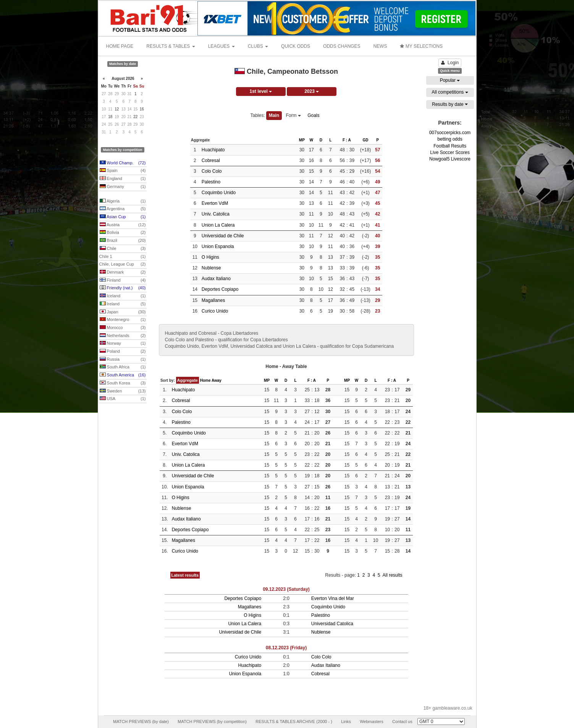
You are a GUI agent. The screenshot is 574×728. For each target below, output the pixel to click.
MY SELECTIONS (421, 46)
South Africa (123, 367)
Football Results (450, 146)
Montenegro (123, 320)
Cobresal (211, 161)
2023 (312, 91)
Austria (123, 225)
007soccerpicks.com (450, 133)
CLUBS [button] (258, 46)
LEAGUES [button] (222, 46)
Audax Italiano (216, 279)
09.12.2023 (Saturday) (286, 589)
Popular (450, 80)
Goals (313, 115)
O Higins (210, 257)
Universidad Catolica (332, 624)
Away (217, 380)
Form (293, 115)
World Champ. (123, 163)
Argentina (123, 209)
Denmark (123, 272)
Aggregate (188, 380)
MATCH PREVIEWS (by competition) (212, 722)
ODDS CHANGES (342, 46)
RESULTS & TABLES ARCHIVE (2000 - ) (294, 722)
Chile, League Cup (123, 264)
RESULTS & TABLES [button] (171, 46)
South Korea (123, 383)
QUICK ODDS (296, 46)
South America (123, 375)
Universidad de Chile (223, 236)
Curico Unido (215, 311)
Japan (123, 312)
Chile (123, 249)
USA (123, 399)
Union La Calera (218, 225)
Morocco (123, 328)
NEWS (380, 46)
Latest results (185, 575)
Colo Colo (212, 171)
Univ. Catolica (216, 214)
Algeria (123, 201)
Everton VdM (215, 203)
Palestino (211, 182)
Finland (123, 280)
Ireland (123, 304)
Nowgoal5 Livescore (450, 159)
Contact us (402, 722)
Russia (123, 360)
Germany (123, 187)
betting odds (450, 139)
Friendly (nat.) (123, 288)
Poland (123, 352)
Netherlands (123, 336)
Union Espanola (218, 246)
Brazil (123, 241)
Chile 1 (123, 257)
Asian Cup (123, 217)
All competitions (450, 92)
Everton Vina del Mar (333, 598)
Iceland (123, 296)
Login (450, 63)
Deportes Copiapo (220, 289)
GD (365, 140)
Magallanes (213, 300)
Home (205, 380)
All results (392, 575)
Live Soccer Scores (450, 152)
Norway (123, 344)
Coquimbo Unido (219, 193)
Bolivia (123, 233)
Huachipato (213, 150)
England (123, 179)
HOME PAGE (120, 46)
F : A (347, 140)
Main (274, 115)
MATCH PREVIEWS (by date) (141, 722)
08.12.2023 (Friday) (286, 648)
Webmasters (372, 722)
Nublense (211, 268)
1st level (261, 91)
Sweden (123, 391)
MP (302, 140)
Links (346, 722)
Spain (123, 171)
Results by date (450, 104)
